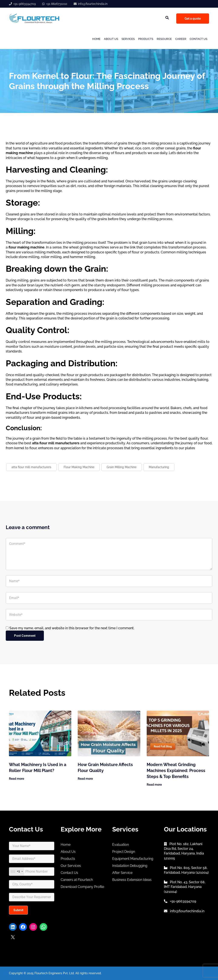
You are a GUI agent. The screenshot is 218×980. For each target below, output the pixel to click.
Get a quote (193, 19)
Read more (16, 779)
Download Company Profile (82, 887)
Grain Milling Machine (122, 467)
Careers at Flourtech (77, 880)
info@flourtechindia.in (93, 4)
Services (128, 39)
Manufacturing (159, 467)
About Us (111, 39)
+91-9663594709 (24, 4)
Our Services (71, 866)
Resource (164, 39)
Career (181, 39)
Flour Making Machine (79, 467)
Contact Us (199, 39)
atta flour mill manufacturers (31, 467)
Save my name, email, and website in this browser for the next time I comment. (72, 628)
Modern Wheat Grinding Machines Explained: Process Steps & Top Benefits (176, 771)
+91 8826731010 (57, 4)
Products (146, 39)
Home (96, 39)
